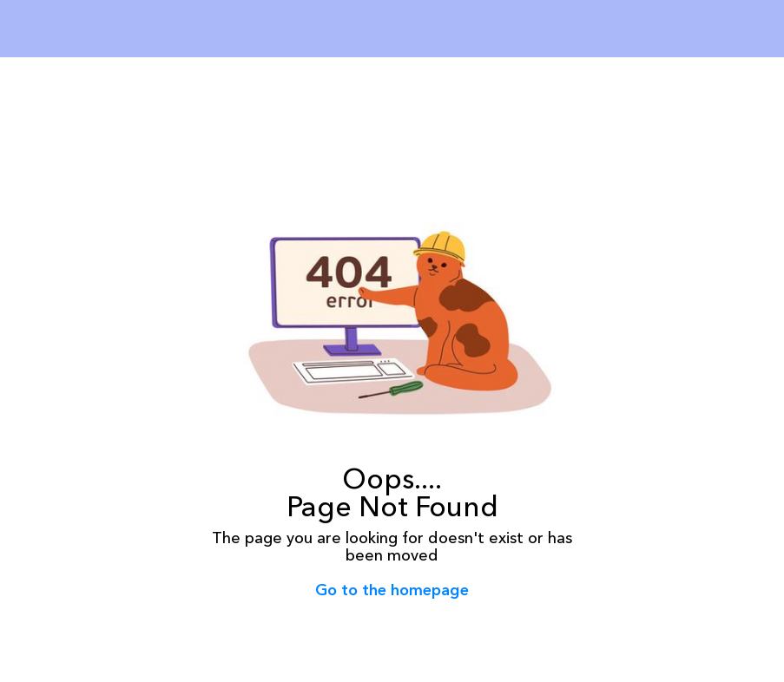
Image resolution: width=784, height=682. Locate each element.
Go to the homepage (392, 590)
